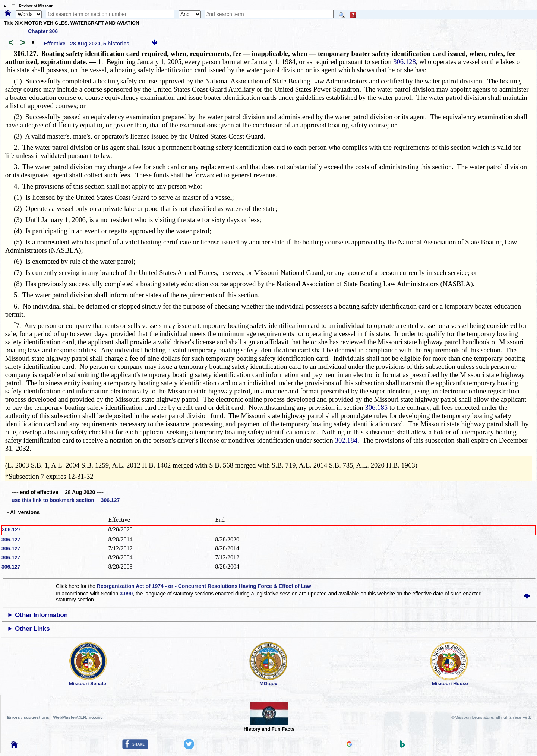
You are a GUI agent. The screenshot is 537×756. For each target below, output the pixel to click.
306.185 (376, 407)
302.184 (346, 440)
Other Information (41, 615)
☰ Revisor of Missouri (31, 6)
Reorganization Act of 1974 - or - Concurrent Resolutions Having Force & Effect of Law (204, 586)
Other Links (32, 629)
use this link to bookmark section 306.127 (66, 500)
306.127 (11, 529)
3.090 (126, 594)
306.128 (405, 62)
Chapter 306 (43, 31)
